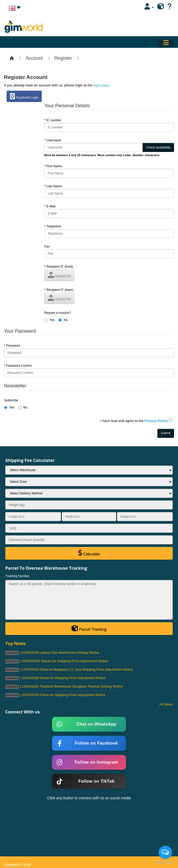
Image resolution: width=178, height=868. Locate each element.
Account (34, 58)
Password (13, 346)
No (63, 320)
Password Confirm (19, 366)
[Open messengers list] (165, 852)
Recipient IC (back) (60, 290)
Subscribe (11, 400)
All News (166, 704)
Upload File (59, 275)
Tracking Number (17, 576)
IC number (54, 120)
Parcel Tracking (89, 628)
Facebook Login (24, 96)
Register (63, 58)
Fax (47, 247)
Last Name (54, 186)
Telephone (54, 226)
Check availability (158, 147)
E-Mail (51, 206)
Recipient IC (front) (60, 267)
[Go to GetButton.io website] (165, 863)
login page (101, 85)
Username (54, 140)
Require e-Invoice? (58, 313)
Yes (50, 320)
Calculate (89, 553)
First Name (54, 166)
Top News (16, 643)
